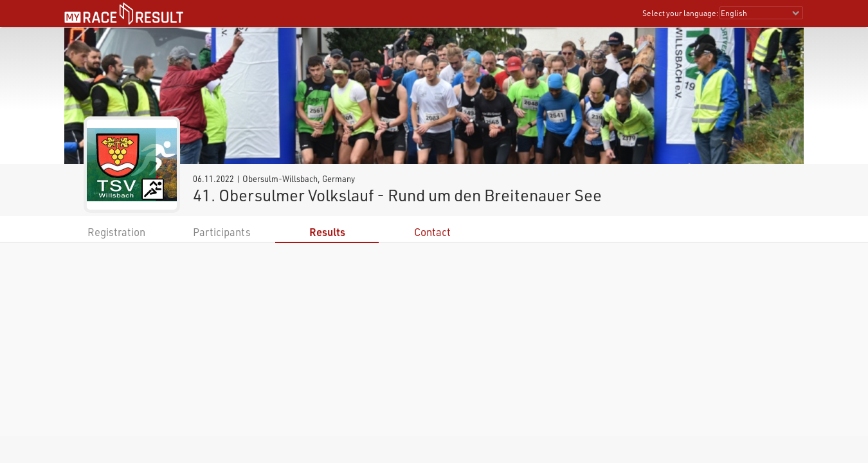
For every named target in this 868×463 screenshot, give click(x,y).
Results (327, 232)
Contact (432, 232)
